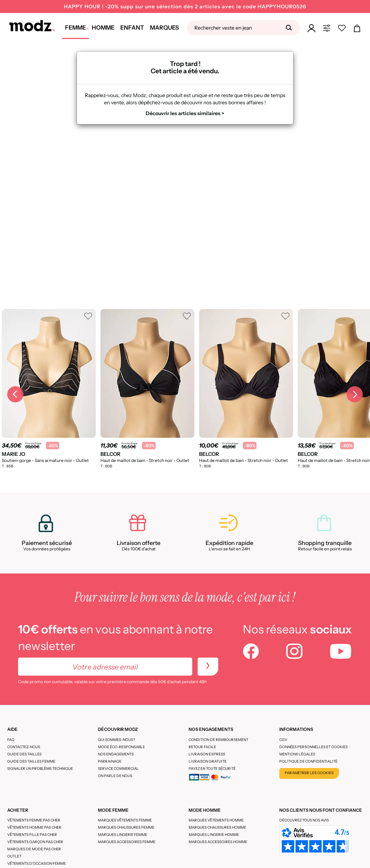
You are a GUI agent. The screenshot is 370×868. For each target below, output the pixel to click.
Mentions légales (297, 754)
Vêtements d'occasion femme (36, 863)
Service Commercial (118, 769)
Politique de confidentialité (308, 761)
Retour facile (202, 747)
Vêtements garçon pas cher (35, 842)
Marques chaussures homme (217, 827)
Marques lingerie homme (214, 835)
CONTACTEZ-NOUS (24, 747)
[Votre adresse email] (105, 667)
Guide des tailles (24, 754)
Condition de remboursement (218, 740)
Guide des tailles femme (31, 761)
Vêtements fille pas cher (32, 835)
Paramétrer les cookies (309, 773)
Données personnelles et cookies (313, 747)
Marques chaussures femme (126, 827)
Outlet (14, 856)
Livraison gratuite (208, 761)
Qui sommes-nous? (117, 740)
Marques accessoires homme (218, 842)
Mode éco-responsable (121, 747)
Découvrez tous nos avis (304, 820)
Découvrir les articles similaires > (185, 113)
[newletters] (208, 667)
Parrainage (110, 761)
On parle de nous (115, 776)
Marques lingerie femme (122, 835)
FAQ (11, 740)
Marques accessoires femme (127, 842)
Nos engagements (116, 754)
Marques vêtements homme (216, 820)
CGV (283, 740)
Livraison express (207, 754)
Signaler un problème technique (40, 769)
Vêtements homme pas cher (34, 827)
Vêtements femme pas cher (34, 820)
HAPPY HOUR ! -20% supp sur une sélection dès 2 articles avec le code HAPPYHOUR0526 (185, 6)
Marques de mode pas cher (34, 849)
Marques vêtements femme (125, 820)
